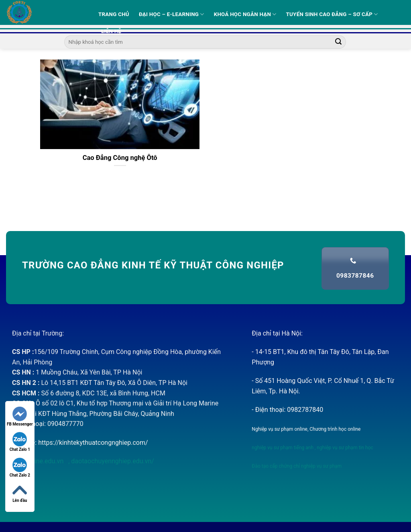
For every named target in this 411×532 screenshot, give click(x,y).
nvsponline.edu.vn (39, 461)
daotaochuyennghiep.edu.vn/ (112, 461)
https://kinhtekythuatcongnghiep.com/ (93, 443)
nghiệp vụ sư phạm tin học (344, 448)
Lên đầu (20, 493)
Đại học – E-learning (172, 14)
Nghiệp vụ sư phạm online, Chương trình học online (306, 429)
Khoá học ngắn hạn (245, 14)
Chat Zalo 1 (20, 442)
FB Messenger (20, 416)
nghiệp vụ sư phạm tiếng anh (283, 448)
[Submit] (338, 42)
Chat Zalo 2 (20, 468)
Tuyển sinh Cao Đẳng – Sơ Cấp (332, 14)
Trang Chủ (114, 14)
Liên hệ (111, 31)
